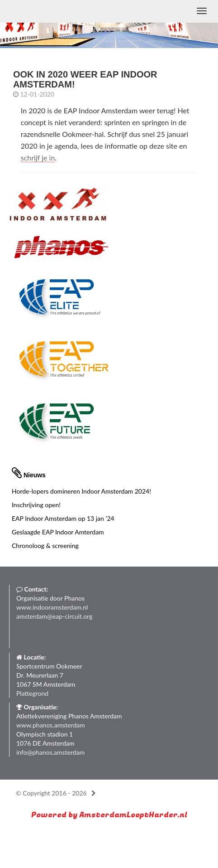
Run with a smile (77, 836)
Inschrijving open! (36, 505)
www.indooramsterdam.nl (52, 607)
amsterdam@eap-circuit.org (54, 616)
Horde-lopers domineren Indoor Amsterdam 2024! (81, 491)
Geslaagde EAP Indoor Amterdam (58, 532)
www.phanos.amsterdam (51, 725)
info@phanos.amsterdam (50, 752)
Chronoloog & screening (45, 546)
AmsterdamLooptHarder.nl (133, 815)
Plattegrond (32, 693)
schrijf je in (38, 158)
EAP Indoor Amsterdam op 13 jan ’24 (63, 518)
